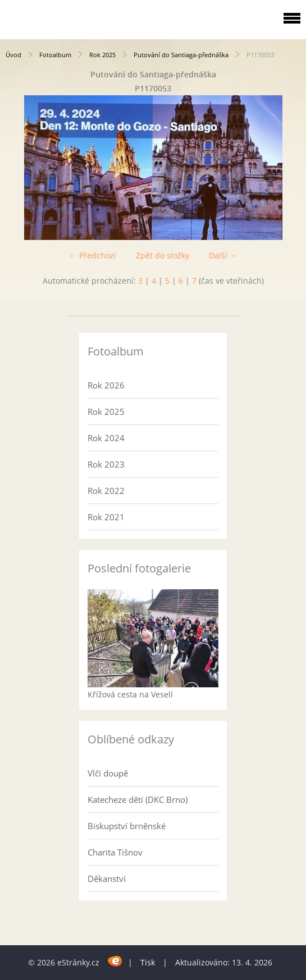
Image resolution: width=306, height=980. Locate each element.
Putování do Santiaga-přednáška (181, 55)
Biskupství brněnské (127, 826)
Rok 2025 (102, 55)
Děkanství (107, 879)
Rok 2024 (106, 438)
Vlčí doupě (108, 773)
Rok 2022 (106, 491)
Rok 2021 (106, 517)
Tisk (148, 962)
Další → (223, 255)
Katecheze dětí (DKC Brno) (138, 799)
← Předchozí (93, 255)
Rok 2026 (106, 385)
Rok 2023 (106, 464)
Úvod (13, 55)
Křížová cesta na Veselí (130, 694)
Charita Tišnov (115, 852)
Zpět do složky (163, 255)
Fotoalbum (55, 55)
